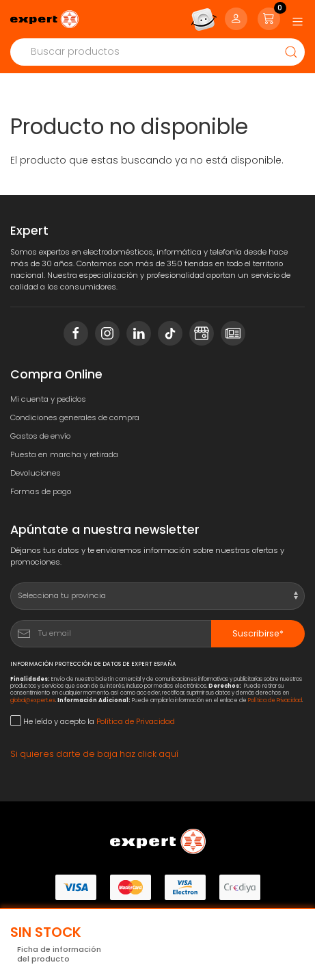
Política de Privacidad (275, 700)
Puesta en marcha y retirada (64, 454)
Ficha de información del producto (59, 954)
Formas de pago (41, 491)
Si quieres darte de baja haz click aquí (94, 754)
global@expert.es (33, 700)
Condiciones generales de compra (75, 417)
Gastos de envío (40, 436)
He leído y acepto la (93, 721)
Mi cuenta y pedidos (48, 399)
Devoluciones (36, 473)
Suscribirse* (258, 633)
